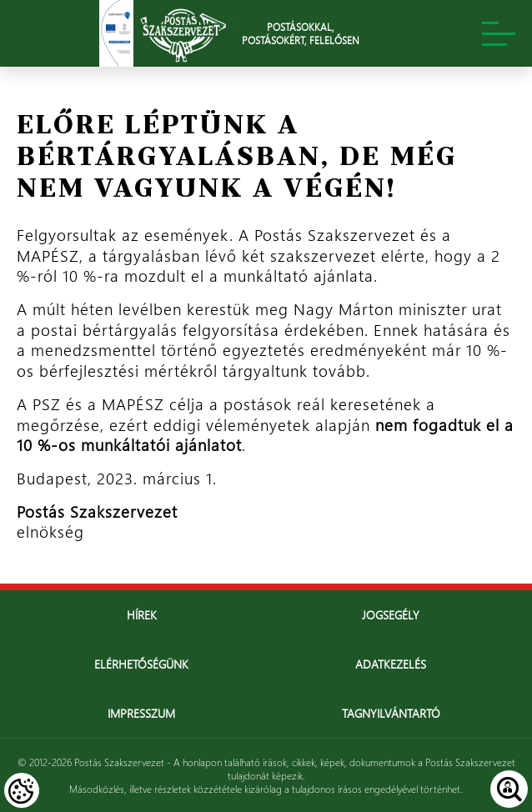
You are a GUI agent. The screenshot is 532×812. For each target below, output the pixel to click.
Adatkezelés (391, 664)
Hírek (142, 615)
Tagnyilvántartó (391, 713)
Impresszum (141, 713)
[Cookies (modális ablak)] (22, 790)
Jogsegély (391, 615)
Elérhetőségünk (141, 664)
